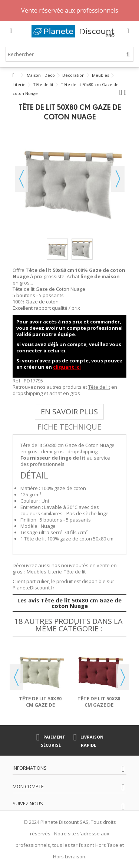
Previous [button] (16, 677)
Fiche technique (69, 427)
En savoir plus (69, 412)
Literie (55, 572)
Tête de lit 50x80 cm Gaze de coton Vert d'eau (40, 705)
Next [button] (123, 677)
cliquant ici (67, 367)
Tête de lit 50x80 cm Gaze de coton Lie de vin (99, 705)
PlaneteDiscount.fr (34, 588)
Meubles (37, 572)
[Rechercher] (128, 54)
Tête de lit (99, 387)
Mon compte (28, 786)
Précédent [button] (21, 179)
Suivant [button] (118, 179)
